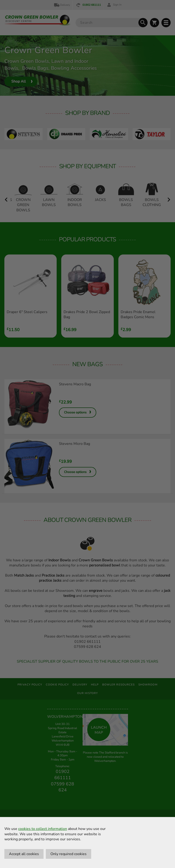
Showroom (148, 685)
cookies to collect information (43, 829)
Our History (87, 693)
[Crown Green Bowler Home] (38, 20)
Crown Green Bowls (27, 61)
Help (95, 685)
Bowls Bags (35, 68)
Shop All (19, 81)
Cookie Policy (57, 685)
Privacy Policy (30, 685)
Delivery (62, 5)
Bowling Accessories (74, 68)
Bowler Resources (118, 685)
